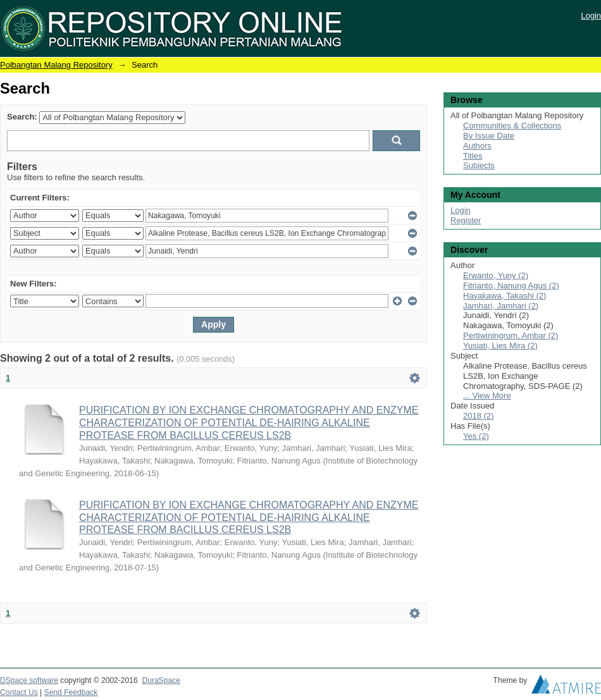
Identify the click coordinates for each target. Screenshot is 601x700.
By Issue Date (489, 136)
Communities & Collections (512, 126)
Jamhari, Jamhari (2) (501, 306)
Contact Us (19, 692)
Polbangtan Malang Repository (56, 65)
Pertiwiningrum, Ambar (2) (511, 335)
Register (466, 220)
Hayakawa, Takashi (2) (505, 296)
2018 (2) (478, 416)
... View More (487, 396)
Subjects (479, 165)
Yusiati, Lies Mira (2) (500, 346)
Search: (22, 117)
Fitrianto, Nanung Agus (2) (511, 286)
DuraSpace (161, 680)
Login (591, 15)
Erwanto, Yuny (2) (496, 275)
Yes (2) (476, 436)
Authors (477, 146)
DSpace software (29, 680)
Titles (473, 156)
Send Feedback (71, 692)
